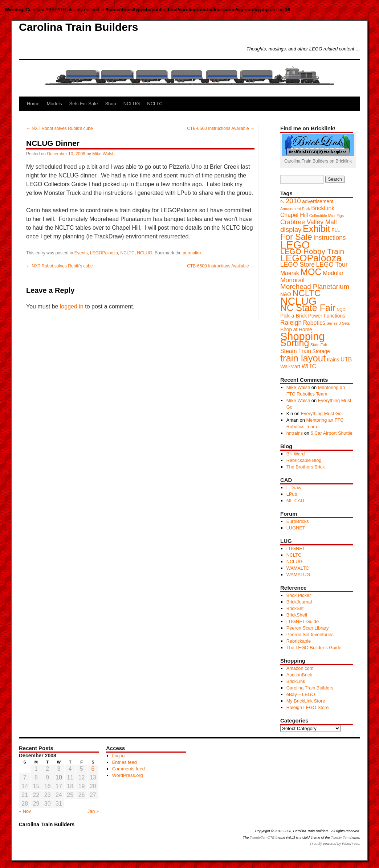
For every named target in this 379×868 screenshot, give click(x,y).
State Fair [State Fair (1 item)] (319, 345)
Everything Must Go (321, 413)
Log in (119, 756)
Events (81, 253)
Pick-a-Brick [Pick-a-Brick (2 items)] (294, 316)
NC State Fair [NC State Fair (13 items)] (308, 308)
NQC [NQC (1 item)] (341, 310)
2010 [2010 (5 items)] (293, 201)
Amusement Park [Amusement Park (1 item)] (295, 209)
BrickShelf (297, 615)
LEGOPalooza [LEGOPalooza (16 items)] (311, 258)
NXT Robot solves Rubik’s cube (60, 128)
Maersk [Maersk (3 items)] (290, 273)
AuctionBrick (299, 675)
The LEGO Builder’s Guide (314, 648)
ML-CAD (295, 501)
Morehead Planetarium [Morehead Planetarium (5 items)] (315, 286)
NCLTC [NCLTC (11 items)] (306, 293)
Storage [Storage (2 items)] (321, 351)
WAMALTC (298, 568)
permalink (192, 253)
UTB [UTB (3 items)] (346, 359)
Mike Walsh (103, 154)
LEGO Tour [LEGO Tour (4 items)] (332, 265)
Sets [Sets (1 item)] (346, 323)
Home (33, 104)
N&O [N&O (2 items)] (286, 294)
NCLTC (155, 104)
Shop (110, 104)
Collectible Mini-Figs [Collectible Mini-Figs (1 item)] (327, 216)
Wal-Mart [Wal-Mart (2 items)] (290, 367)
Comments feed (129, 769)
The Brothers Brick (306, 467)
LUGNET (296, 528)
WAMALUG (298, 575)
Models (54, 104)
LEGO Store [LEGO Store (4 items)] (298, 265)
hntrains (295, 433)
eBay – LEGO (301, 694)
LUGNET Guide (303, 621)
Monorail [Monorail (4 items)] (292, 280)
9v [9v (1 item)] (282, 202)
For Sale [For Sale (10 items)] (296, 237)
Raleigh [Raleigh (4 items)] (291, 323)
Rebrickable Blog (304, 460)
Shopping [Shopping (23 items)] (303, 336)
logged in (72, 306)
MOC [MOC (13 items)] (311, 272)
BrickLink (296, 681)
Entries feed (125, 762)
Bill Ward (296, 454)
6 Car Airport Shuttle (332, 433)
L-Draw (294, 488)
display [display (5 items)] (291, 230)
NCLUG (132, 104)
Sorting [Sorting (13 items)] (295, 343)
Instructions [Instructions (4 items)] (329, 238)
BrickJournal (299, 602)
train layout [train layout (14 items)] (303, 358)
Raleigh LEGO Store (308, 707)
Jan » (93, 811)
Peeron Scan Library (308, 628)
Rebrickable (299, 641)
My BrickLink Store (306, 701)
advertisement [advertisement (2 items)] (318, 202)
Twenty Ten (340, 837)
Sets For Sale (84, 104)
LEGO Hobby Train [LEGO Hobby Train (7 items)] (312, 251)
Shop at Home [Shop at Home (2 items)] (296, 330)
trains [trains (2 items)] (333, 360)
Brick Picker (299, 595)
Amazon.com (300, 668)
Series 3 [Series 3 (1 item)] (334, 323)
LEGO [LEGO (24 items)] (295, 245)
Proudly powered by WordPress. (335, 844)
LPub (292, 494)
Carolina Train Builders (78, 27)
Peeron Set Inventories (310, 634)
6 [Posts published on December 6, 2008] (93, 769)
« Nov (25, 811)
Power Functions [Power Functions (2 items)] (327, 316)
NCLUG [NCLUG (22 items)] (298, 301)
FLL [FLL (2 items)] (336, 230)
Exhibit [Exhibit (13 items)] (316, 229)
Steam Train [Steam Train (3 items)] (296, 351)
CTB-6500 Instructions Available (221, 128)
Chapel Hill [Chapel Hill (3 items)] (294, 215)
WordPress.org (128, 775)
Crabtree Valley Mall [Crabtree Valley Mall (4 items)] (309, 222)
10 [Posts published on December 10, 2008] (59, 777)
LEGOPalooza (104, 253)
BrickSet (295, 608)
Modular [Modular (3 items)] (333, 273)
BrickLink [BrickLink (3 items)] (323, 208)
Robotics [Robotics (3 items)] (314, 323)
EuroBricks (298, 521)
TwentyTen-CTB (262, 837)
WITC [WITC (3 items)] (309, 366)
